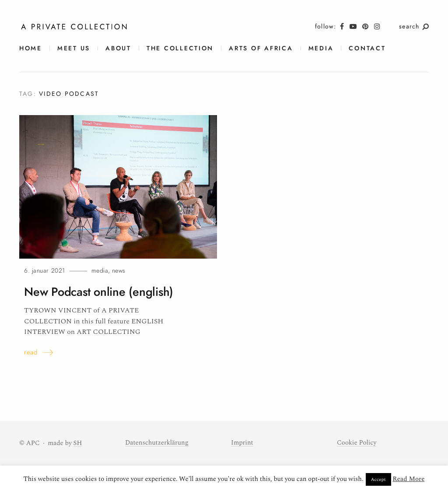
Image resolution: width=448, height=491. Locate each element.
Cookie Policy (357, 443)
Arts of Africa (261, 48)
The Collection (180, 48)
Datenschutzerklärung (157, 443)
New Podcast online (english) (99, 292)
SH (78, 443)
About (118, 48)
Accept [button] (378, 479)
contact (367, 48)
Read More (408, 479)
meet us (74, 48)
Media (321, 48)
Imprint (242, 443)
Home (31, 48)
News (119, 271)
